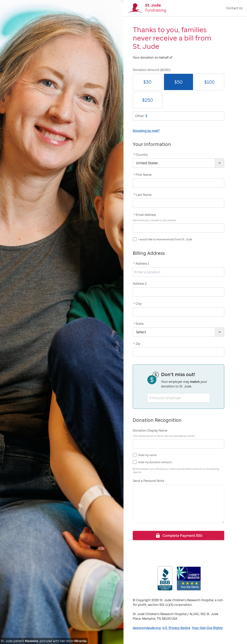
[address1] (178, 272)
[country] (178, 163)
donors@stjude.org (147, 628)
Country (141, 155)
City (137, 304)
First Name (143, 175)
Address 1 (141, 263)
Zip (137, 344)
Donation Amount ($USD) (152, 70)
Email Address (145, 215)
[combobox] (150, 398)
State (139, 324)
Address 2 (140, 284)
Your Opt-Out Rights (207, 628)
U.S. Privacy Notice (176, 628)
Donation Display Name (150, 430)
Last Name (143, 195)
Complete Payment (179, 535)
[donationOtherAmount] (178, 116)
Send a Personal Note (148, 481)
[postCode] (178, 352)
